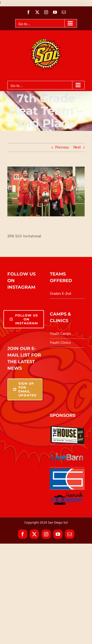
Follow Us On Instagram (24, 319)
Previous (62, 148)
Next (77, 148)
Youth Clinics (60, 343)
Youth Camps (60, 334)
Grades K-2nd (60, 294)
